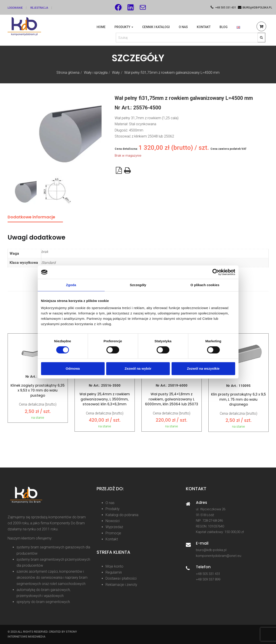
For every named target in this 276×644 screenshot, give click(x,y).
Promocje (113, 533)
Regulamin (114, 572)
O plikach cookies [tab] (205, 285)
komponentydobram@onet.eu (219, 556)
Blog (224, 27)
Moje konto (114, 566)
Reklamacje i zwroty (121, 585)
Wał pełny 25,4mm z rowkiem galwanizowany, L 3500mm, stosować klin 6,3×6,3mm (105, 399)
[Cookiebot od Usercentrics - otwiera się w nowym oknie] (216, 272)
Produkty (124, 27)
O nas (183, 27)
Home (101, 27)
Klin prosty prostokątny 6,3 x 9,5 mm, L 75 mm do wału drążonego (239, 399)
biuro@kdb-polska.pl (211, 550)
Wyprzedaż (114, 527)
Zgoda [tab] (71, 285)
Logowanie (15, 8)
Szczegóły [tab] (138, 285)
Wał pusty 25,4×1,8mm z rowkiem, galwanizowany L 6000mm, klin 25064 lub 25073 (172, 399)
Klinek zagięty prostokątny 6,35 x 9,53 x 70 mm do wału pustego (38, 390)
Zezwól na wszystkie (203, 368)
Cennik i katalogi (156, 27)
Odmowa (73, 368)
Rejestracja (39, 8)
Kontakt (204, 27)
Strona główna (68, 73)
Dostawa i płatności (121, 578)
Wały (116, 73)
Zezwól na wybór (138, 368)
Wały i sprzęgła (96, 73)
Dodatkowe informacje (31, 217)
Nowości (113, 521)
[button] (261, 27)
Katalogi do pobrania (122, 515)
